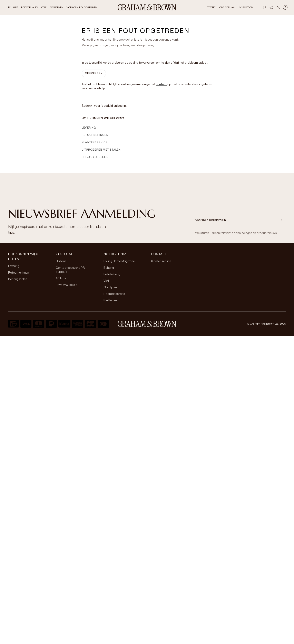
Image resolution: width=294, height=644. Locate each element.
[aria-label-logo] (147, 324)
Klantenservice (95, 142)
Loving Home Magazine (119, 261)
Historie (61, 261)
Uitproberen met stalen (101, 150)
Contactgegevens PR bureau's (70, 270)
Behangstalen (18, 279)
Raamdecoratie (114, 294)
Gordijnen (110, 287)
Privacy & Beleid (95, 157)
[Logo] (147, 7)
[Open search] (264, 7)
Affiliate (61, 278)
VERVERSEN (94, 73)
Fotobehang (112, 274)
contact (161, 84)
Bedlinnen (110, 300)
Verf (106, 281)
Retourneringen (95, 135)
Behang (109, 268)
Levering (89, 128)
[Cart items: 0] (285, 7)
